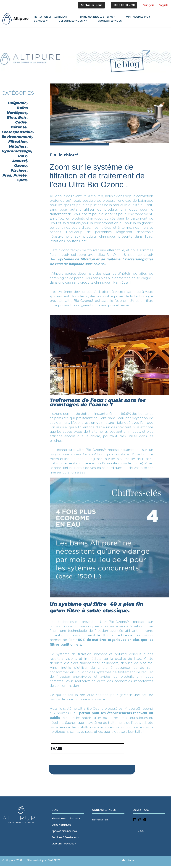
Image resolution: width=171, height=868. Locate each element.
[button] (68, 17)
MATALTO (54, 863)
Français (148, 5)
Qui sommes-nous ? (64, 846)
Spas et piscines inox (64, 833)
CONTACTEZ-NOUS (104, 812)
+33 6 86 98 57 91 (124, 5)
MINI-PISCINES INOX (138, 17)
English (163, 5)
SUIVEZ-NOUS (141, 812)
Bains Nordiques (61, 827)
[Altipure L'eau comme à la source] (15, 19)
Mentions (128, 863)
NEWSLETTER (100, 822)
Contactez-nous (91, 5)
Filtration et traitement (66, 821)
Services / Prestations (65, 840)
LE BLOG (138, 833)
